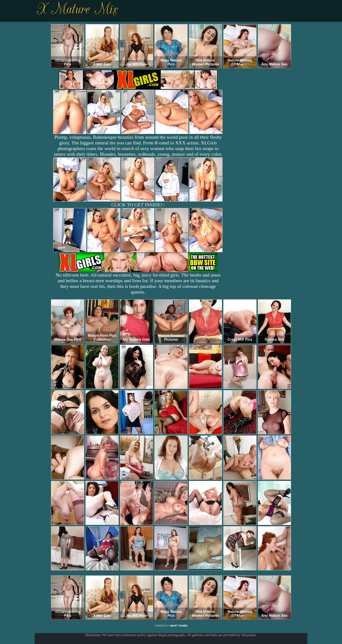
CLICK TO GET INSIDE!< (138, 205)
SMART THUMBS (179, 626)
